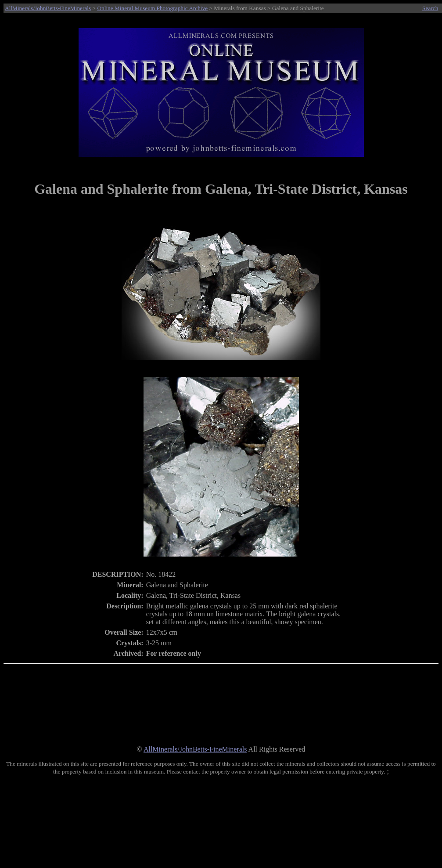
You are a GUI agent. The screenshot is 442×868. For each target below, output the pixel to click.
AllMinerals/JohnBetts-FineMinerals (48, 8)
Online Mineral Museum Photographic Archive (152, 8)
